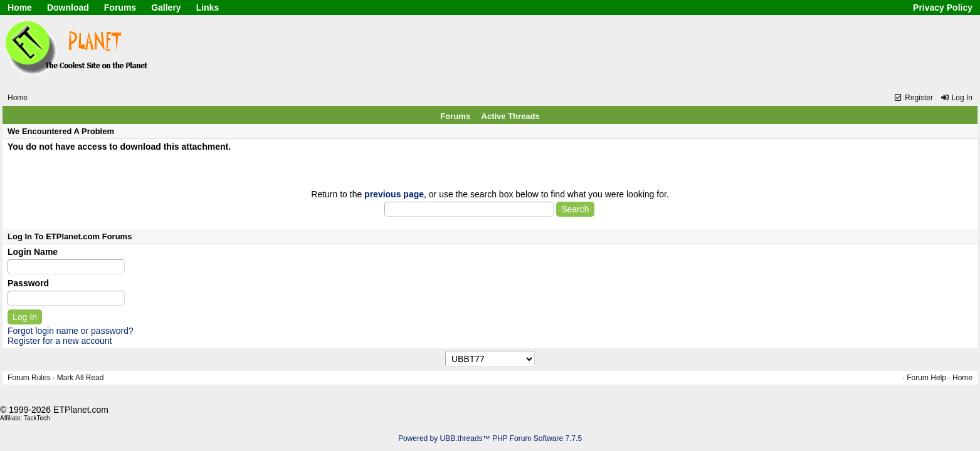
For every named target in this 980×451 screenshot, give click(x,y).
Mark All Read (81, 378)
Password (28, 283)
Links (208, 8)
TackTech (37, 418)
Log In (956, 98)
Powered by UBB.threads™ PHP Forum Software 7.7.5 (490, 438)
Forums (120, 8)
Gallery (166, 8)
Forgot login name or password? (71, 331)
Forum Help (926, 378)
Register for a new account (60, 341)
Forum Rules (29, 378)
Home (20, 8)
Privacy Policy (943, 8)
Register (913, 98)
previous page (394, 194)
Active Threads (511, 116)
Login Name (33, 252)
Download (68, 8)
